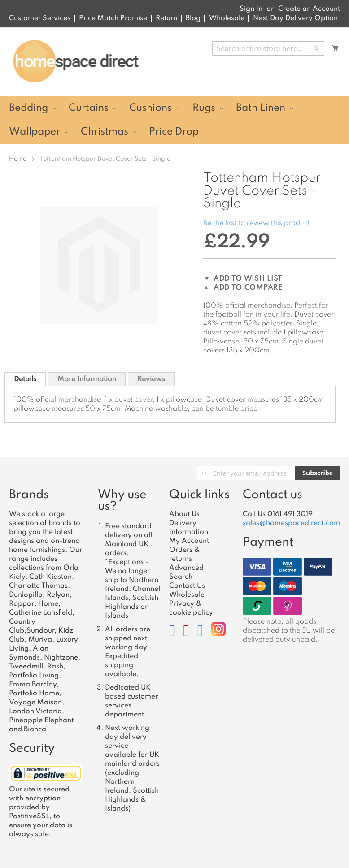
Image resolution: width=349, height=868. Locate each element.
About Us (184, 514)
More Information (87, 379)
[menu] (174, 120)
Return (166, 18)
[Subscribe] (318, 473)
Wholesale (227, 18)
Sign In (251, 9)
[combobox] (268, 48)
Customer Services (40, 18)
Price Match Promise (113, 18)
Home (18, 159)
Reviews (151, 379)
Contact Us (187, 586)
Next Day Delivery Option (295, 18)
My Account (189, 541)
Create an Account (309, 9)
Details (25, 379)
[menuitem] (31, 108)
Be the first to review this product (257, 223)
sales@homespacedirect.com (291, 523)
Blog (193, 18)
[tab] (25, 379)
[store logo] (76, 61)
